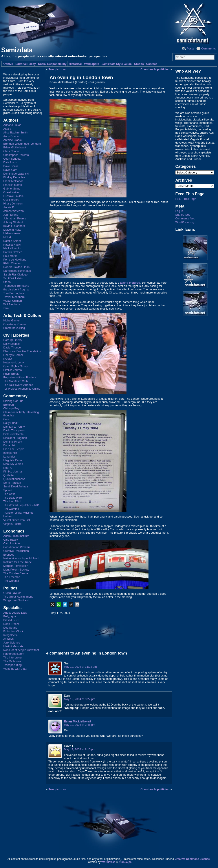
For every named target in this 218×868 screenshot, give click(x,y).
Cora (6, 419)
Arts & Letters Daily (15, 613)
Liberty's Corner (13, 355)
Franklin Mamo (13, 185)
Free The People (14, 449)
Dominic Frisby (13, 442)
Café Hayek (11, 540)
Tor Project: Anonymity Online (22, 389)
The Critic (9, 494)
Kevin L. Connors (14, 226)
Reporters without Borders (20, 377)
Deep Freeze (11, 624)
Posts (190, 48)
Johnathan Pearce (15, 218)
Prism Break (11, 374)
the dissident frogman (17, 289)
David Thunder (13, 347)
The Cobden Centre (16, 573)
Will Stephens (12, 304)
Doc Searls (10, 628)
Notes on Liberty (14, 362)
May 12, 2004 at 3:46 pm (80, 725)
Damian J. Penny (14, 427)
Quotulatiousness (14, 479)
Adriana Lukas (12, 125)
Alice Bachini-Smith (15, 132)
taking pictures (130, 283)
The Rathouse (12, 661)
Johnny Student (13, 222)
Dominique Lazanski (16, 174)
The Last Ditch (12, 501)
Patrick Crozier (13, 252)
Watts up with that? (15, 669)
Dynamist (9, 445)
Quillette (8, 475)
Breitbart (9, 405)
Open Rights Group (15, 366)
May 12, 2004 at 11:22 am (80, 667)
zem (6, 308)
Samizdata (17, 50)
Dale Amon (10, 162)
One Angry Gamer (15, 324)
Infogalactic (10, 635)
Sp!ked (8, 490)
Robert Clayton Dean (16, 267)
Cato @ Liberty (13, 340)
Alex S (7, 129)
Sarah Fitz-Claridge (15, 274)
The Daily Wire (13, 498)
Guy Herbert (11, 200)
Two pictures (57, 69)
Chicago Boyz (12, 408)
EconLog (9, 555)
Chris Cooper (12, 151)
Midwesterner (12, 233)
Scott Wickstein (13, 278)
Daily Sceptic (11, 344)
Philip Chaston (12, 263)
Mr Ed (7, 237)
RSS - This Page (186, 199)
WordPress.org (185, 222)
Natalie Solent (12, 241)
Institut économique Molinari (21, 558)
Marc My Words (13, 464)
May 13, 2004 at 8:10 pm (80, 749)
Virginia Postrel (13, 524)
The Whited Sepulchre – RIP (21, 505)
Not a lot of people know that (21, 650)
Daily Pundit (11, 423)
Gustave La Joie (13, 196)
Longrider (9, 457)
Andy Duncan (12, 136)
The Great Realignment (18, 597)
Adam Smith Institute (16, 536)
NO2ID (8, 359)
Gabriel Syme (12, 189)
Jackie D (9, 207)
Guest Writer (11, 192)
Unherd (8, 516)
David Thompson (14, 430)
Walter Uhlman (13, 301)
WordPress (108, 862)
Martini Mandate (13, 646)
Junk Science (12, 643)
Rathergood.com (14, 654)
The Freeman (12, 577)
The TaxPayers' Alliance (18, 385)
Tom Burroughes (14, 293)
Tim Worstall (11, 509)
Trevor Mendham (14, 297)
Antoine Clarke (13, 140)
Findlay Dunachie (14, 177)
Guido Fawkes (12, 593)
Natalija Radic (12, 245)
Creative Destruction (16, 551)
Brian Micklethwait (15, 147)
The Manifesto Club (16, 381)
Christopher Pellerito (16, 155)
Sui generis (97, 82)
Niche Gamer (12, 320)
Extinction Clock (13, 631)
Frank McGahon (13, 181)
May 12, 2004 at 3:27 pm (80, 699)
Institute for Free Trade (17, 562)
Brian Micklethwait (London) (68, 82)
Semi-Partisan (12, 483)
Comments (209, 48)
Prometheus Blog (14, 328)
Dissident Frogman (15, 438)
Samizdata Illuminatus (17, 271)
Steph (7, 282)
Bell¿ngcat (10, 616)
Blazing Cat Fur (13, 401)
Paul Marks (10, 256)
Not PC (8, 468)
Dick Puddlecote (13, 434)
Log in (179, 211)
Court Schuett (12, 159)
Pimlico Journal (13, 370)
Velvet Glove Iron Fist (17, 520)
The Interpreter (13, 657)
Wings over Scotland (16, 600)
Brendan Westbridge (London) (22, 144)
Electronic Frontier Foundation (22, 351)
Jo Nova (8, 639)
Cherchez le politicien (155, 69)
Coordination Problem (17, 547)
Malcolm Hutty (12, 230)
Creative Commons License (192, 859)
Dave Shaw (10, 166)
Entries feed (183, 215)
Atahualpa (125, 862)
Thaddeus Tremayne (16, 286)
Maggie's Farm (13, 460)
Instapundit (10, 453)
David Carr (10, 170)
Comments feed (185, 218)
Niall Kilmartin (12, 248)
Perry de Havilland (15, 260)
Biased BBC (11, 620)
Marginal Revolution (16, 566)
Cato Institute (12, 543)
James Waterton (14, 211)
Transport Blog (12, 665)
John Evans (11, 215)
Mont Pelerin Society (16, 570)
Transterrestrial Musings (18, 513)
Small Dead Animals (16, 486)
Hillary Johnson (13, 203)
